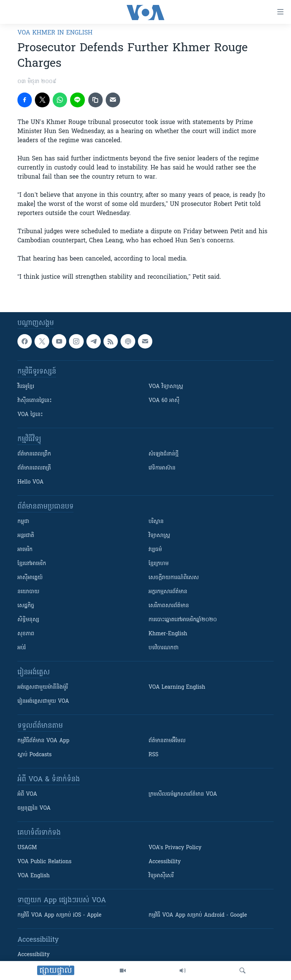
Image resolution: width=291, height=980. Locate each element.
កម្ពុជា (23, 522)
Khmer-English (168, 634)
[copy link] (95, 100)
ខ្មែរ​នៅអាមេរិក (32, 564)
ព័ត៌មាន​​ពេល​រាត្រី (34, 468)
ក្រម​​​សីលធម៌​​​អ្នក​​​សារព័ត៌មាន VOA (183, 794)
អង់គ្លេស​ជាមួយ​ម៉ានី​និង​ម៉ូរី (43, 687)
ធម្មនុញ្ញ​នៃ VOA (34, 808)
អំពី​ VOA (27, 794)
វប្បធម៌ (155, 550)
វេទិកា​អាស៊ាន (162, 468)
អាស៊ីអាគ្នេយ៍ (30, 578)
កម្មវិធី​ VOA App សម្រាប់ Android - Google (198, 915)
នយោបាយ (28, 592)
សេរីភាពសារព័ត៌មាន (169, 606)
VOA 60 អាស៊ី (164, 401)
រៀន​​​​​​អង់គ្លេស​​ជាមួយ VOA (43, 701)
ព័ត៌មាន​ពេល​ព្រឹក (34, 454)
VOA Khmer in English (55, 33)
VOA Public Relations (45, 862)
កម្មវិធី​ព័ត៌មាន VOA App (43, 741)
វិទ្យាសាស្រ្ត (159, 536)
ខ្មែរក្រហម (159, 564)
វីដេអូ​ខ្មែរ (26, 387)
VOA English (34, 876)
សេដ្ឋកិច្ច (26, 606)
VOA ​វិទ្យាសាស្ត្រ (166, 387)
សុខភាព (26, 634)
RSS (153, 755)
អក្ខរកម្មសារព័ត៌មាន (168, 592)
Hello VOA (31, 482)
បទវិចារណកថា (163, 648)
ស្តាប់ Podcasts (34, 755)
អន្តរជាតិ (26, 536)
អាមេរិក (25, 550)
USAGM (27, 848)
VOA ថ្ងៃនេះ (30, 415)
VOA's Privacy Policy (175, 848)
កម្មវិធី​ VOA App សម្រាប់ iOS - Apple (59, 915)
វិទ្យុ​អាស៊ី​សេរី (161, 876)
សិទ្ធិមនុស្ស (28, 620)
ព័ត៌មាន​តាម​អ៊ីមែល (167, 741)
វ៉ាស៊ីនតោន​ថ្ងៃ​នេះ (35, 401)
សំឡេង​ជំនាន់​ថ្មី (163, 454)
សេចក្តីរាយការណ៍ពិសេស (174, 578)
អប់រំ (22, 648)
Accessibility (165, 862)
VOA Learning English (177, 687)
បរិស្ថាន (156, 522)
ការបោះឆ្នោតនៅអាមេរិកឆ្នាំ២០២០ (183, 620)
